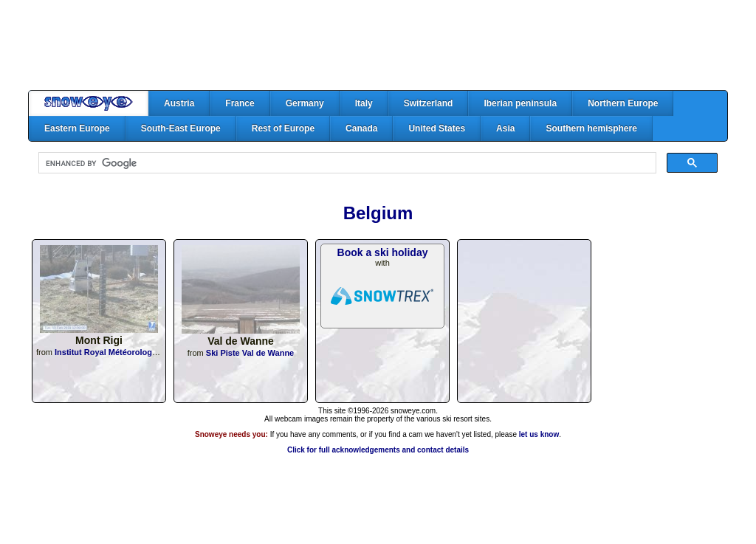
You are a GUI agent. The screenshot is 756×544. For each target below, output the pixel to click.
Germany (305, 103)
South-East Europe (181, 128)
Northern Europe (623, 103)
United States (437, 128)
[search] (346, 163)
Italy (364, 103)
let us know (539, 434)
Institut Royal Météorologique (112, 352)
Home (89, 103)
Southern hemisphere (591, 128)
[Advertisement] (378, 45)
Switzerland (429, 103)
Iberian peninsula (520, 103)
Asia (505, 128)
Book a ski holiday (383, 252)
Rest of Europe (283, 128)
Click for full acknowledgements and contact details (378, 450)
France (240, 103)
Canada (361, 128)
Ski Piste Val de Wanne (250, 353)
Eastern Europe (77, 128)
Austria (179, 103)
